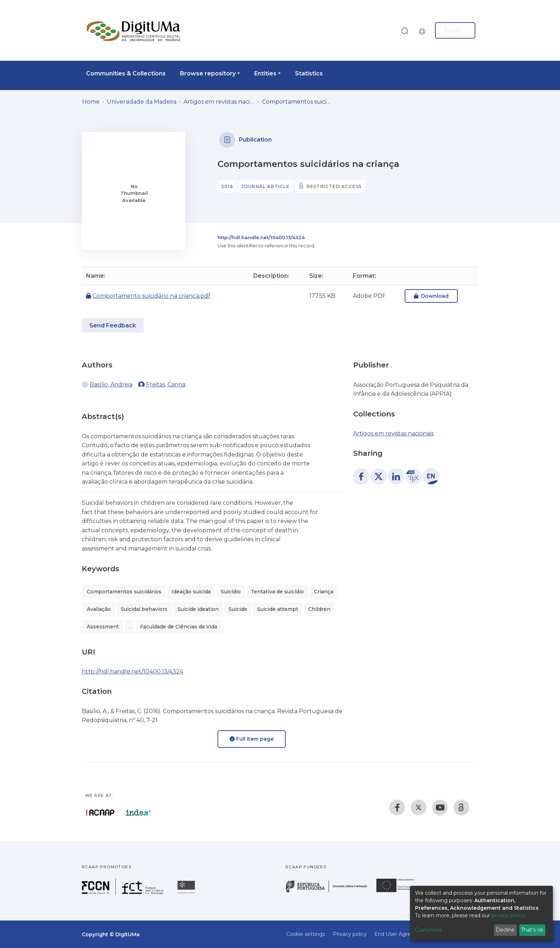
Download (431, 296)
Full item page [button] (252, 739)
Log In (453, 30)
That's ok (532, 930)
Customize (429, 930)
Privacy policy (350, 934)
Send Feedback (113, 325)
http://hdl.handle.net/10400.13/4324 (261, 237)
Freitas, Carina (166, 384)
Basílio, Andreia (111, 384)
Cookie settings (306, 934)
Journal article (266, 186)
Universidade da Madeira (142, 102)
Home (91, 102)
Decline (505, 930)
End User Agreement (401, 934)
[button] (424, 30)
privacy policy (508, 915)
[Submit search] (405, 31)
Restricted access (334, 186)
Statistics (309, 73)
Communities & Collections (126, 73)
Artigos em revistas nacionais (219, 102)
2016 (227, 186)
